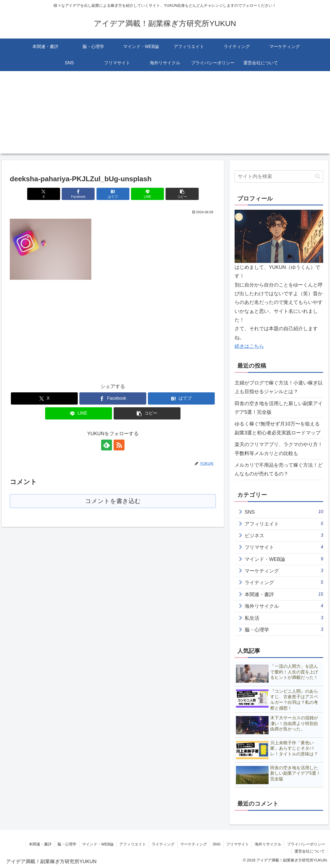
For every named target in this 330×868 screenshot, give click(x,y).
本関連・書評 (40, 844)
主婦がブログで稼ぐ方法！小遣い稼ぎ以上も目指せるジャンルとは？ (279, 387)
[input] (279, 177)
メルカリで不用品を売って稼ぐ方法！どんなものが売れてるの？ (279, 469)
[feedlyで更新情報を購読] (107, 445)
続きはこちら (249, 346)
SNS (217, 844)
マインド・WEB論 (98, 844)
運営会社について (310, 851)
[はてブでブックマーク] (113, 194)
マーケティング (194, 844)
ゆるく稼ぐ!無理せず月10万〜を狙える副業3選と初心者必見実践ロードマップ (278, 428)
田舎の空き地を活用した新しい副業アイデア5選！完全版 (279, 408)
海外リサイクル (268, 844)
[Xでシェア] (44, 194)
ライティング (163, 844)
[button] (182, 194)
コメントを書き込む (113, 501)
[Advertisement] (165, 116)
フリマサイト (238, 844)
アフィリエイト (133, 844)
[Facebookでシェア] (78, 194)
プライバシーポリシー (306, 844)
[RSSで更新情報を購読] (119, 445)
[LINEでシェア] (147, 194)
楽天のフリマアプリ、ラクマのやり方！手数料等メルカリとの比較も (279, 449)
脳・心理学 (67, 844)
